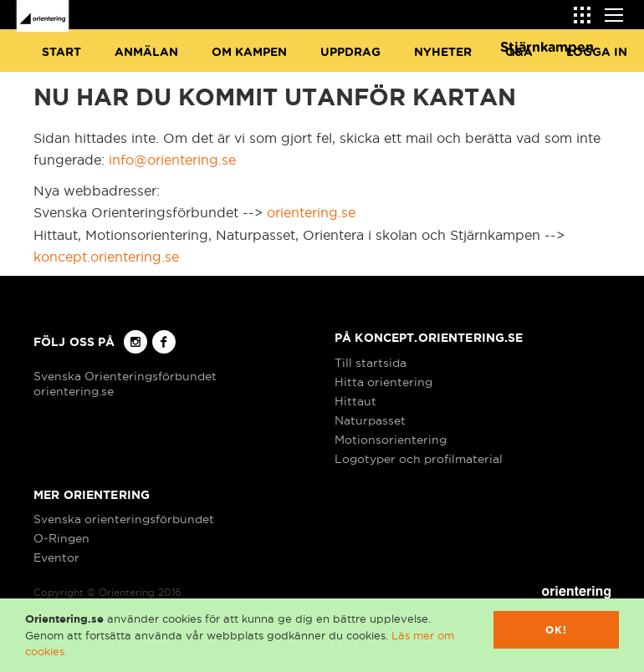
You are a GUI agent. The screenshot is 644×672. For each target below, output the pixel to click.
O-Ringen (61, 538)
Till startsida (371, 363)
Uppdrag (350, 53)
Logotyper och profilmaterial (419, 459)
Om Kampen (249, 53)
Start (61, 53)
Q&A (519, 53)
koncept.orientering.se (106, 257)
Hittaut (355, 401)
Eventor (56, 557)
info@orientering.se (172, 160)
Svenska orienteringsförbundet (124, 519)
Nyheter (443, 53)
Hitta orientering (383, 382)
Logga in (597, 53)
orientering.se (311, 212)
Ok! (557, 630)
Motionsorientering (391, 440)
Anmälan (146, 53)
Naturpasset (370, 420)
